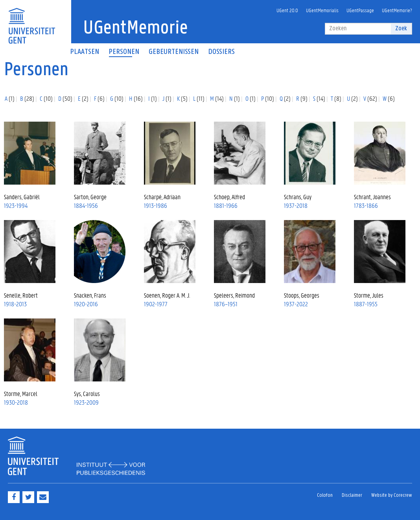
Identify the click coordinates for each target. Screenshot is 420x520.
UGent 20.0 (287, 10)
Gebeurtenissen (174, 52)
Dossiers (221, 52)
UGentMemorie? (397, 10)
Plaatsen (85, 52)
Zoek (401, 29)
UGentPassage (360, 10)
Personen (124, 52)
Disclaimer (352, 495)
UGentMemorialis (322, 10)
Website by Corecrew (392, 495)
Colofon (325, 495)
